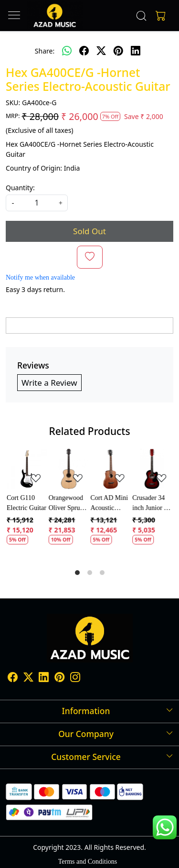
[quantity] (37, 203)
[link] (141, 16)
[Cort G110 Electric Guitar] (27, 469)
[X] (28, 679)
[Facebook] (13, 679)
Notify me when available (40, 277)
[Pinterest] (59, 679)
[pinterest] (118, 51)
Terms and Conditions (88, 862)
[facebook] (84, 51)
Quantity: (20, 188)
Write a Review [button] (49, 383)
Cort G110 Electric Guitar (26, 503)
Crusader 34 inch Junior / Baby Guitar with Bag (149, 504)
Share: (45, 51)
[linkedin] (136, 51)
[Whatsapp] (67, 51)
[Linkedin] (44, 679)
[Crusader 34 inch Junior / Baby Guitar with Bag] (152, 469)
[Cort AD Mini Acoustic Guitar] (111, 469)
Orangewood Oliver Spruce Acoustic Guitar (67, 504)
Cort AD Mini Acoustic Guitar (110, 504)
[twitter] (101, 51)
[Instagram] (75, 679)
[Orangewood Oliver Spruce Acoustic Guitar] (69, 469)
